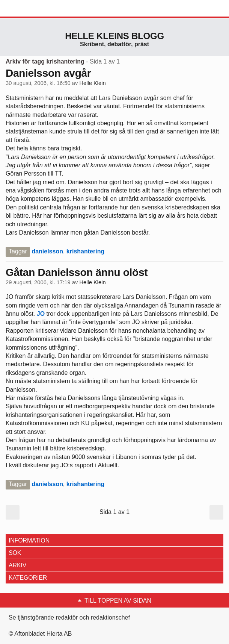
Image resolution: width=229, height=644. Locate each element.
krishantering (85, 251)
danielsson (47, 251)
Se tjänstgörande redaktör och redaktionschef (69, 617)
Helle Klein (92, 83)
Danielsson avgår (48, 73)
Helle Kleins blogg (114, 36)
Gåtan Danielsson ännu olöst (77, 272)
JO (40, 314)
